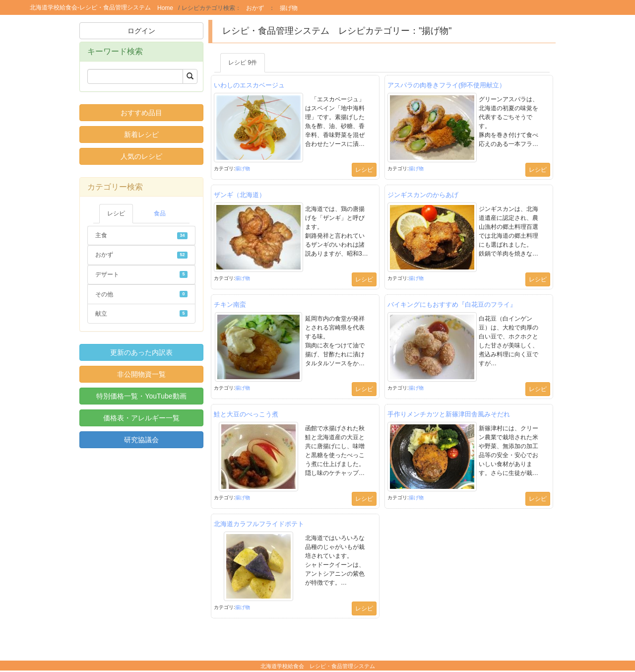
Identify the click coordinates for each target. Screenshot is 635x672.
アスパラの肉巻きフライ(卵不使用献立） (446, 85)
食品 (160, 213)
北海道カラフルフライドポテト (259, 524)
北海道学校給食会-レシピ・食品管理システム (90, 7)
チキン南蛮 (230, 304)
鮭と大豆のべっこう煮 (246, 414)
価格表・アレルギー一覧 (141, 418)
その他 (141, 294)
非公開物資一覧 (141, 374)
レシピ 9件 (243, 63)
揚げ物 (289, 8)
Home (165, 8)
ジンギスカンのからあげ (423, 195)
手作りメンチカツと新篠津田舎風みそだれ (449, 414)
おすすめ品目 (141, 113)
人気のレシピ (141, 156)
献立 (141, 314)
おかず (255, 8)
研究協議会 (141, 440)
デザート (141, 274)
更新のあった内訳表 (141, 352)
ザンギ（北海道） (240, 195)
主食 (141, 235)
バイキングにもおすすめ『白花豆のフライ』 (452, 304)
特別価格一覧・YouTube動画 (141, 396)
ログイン (141, 31)
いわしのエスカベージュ (249, 85)
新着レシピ (141, 134)
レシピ (116, 213)
